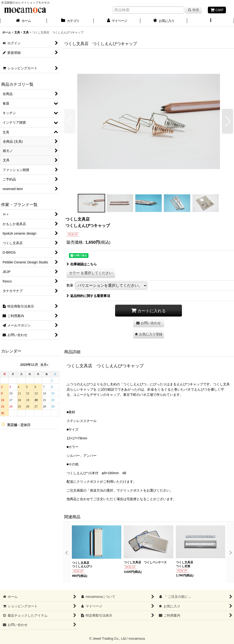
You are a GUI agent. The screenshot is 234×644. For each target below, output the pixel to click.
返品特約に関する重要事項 (88, 296)
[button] (211, 21)
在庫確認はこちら (82, 264)
